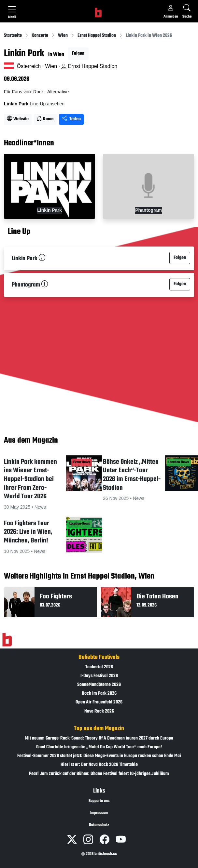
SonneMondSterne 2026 (99, 685)
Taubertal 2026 (99, 667)
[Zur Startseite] (7, 640)
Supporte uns (99, 801)
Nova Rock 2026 (99, 711)
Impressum (99, 813)
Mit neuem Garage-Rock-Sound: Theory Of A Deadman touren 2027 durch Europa (99, 738)
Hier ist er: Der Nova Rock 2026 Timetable (99, 765)
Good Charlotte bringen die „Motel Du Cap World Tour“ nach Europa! (99, 747)
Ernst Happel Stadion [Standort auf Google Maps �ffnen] (89, 66)
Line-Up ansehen (47, 104)
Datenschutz (99, 825)
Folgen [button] (78, 53)
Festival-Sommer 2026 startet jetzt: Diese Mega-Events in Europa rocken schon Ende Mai (99, 756)
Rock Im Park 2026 (99, 694)
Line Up (19, 232)
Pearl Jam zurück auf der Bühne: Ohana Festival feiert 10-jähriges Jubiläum (99, 774)
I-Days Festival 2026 (99, 676)
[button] (49, 482)
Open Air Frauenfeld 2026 (99, 702)
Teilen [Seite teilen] (71, 119)
